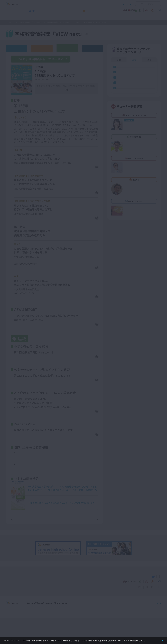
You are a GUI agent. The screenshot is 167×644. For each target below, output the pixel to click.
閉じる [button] (158, 639)
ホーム (12, 23)
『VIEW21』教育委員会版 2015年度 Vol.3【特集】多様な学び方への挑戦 (37, 470)
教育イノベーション (152, 10)
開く (137, 4)
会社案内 (158, 628)
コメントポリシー (79, 4)
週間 (134, 60)
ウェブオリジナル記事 (17, 48)
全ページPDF (68, 94)
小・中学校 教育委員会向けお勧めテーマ (134, 17)
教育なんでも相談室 (114, 10)
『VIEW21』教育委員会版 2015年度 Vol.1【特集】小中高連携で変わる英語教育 (37, 481)
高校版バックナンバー (42, 48)
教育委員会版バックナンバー (58, 22)
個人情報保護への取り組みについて (137, 628)
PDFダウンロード (87, 172)
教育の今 (133, 10)
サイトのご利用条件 (59, 4)
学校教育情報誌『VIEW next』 (32, 17)
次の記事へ (90, 545)
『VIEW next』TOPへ (103, 34)
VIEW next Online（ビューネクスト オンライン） (17, 602)
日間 (119, 60)
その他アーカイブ (92, 48)
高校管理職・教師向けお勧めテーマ (82, 17)
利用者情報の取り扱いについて (103, 4)
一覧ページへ (55, 545)
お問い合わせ (125, 4)
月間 (149, 60)
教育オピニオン (92, 10)
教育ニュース (66, 10)
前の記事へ (19, 545)
